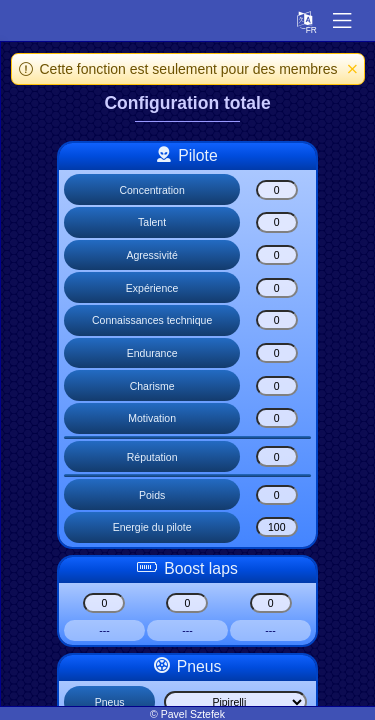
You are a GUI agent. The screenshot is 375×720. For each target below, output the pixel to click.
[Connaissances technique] (277, 320)
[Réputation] (277, 456)
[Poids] (277, 495)
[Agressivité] (277, 255)
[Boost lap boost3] (271, 603)
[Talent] (277, 222)
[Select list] (235, 702)
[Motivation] (277, 418)
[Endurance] (277, 353)
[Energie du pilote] (277, 527)
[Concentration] (277, 190)
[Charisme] (277, 386)
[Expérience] (277, 288)
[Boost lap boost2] (187, 603)
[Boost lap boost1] (104, 603)
